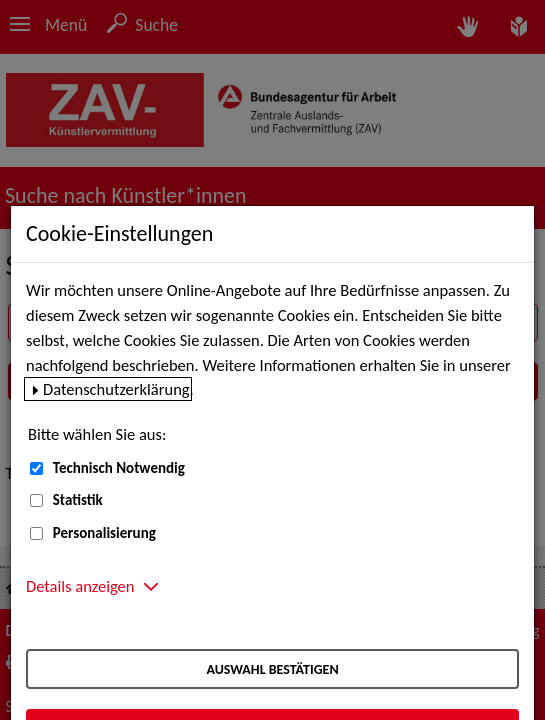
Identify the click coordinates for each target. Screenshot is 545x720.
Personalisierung (104, 533)
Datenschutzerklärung (116, 389)
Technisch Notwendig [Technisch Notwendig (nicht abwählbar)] (119, 468)
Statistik (78, 500)
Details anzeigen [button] (80, 586)
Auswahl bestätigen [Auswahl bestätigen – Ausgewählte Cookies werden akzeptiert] (272, 669)
